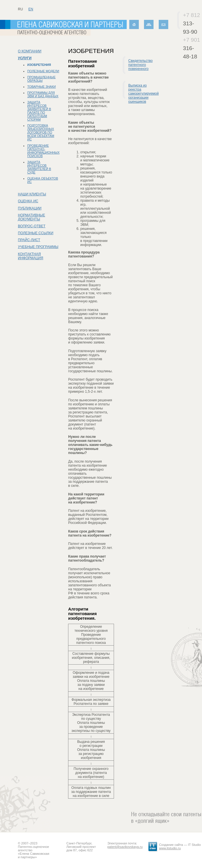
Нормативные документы (31, 217)
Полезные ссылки (36, 233)
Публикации (30, 208)
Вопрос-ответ (32, 226)
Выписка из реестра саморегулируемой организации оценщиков (144, 94)
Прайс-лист (29, 240)
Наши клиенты (32, 194)
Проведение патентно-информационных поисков (43, 151)
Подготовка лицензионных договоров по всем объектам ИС (41, 132)
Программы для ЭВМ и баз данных (43, 94)
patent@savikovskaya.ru (125, 847)
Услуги (25, 58)
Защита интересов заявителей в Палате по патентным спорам (39, 111)
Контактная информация (31, 256)
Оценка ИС (28, 201)
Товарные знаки (41, 87)
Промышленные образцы (41, 79)
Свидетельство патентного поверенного (141, 65)
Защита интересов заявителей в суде (39, 167)
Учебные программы (38, 247)
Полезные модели (43, 71)
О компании (30, 51)
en (31, 9)
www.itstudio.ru (170, 848)
